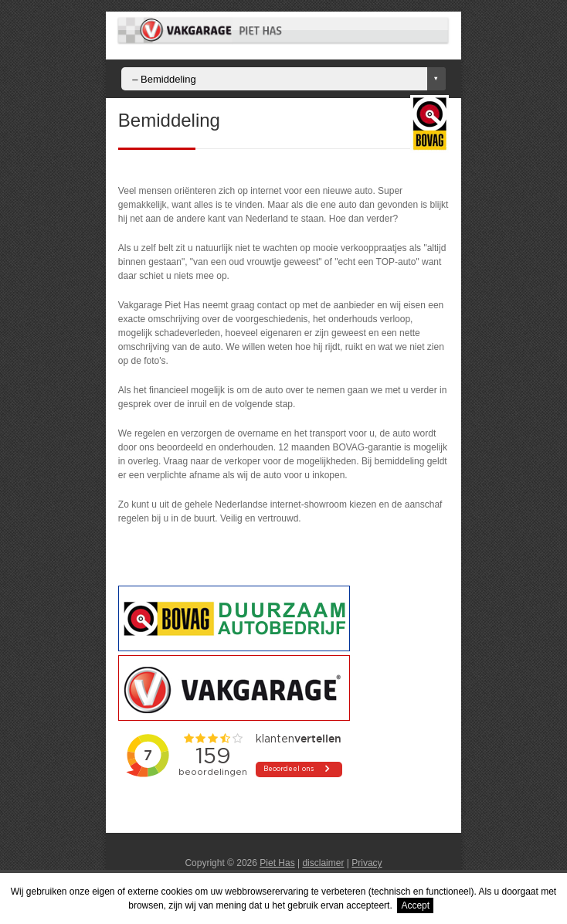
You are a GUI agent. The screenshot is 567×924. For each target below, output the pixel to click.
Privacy (367, 863)
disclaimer (323, 863)
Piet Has (277, 863)
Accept (415, 905)
